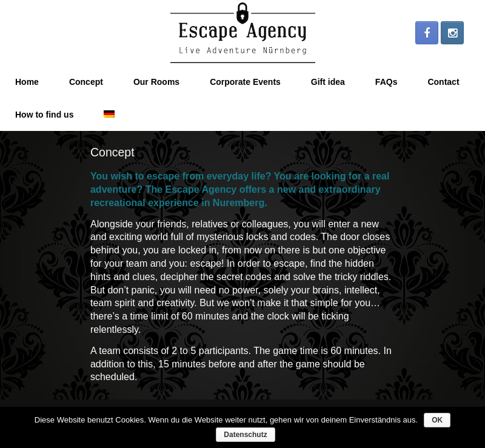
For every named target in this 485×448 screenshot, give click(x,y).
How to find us (44, 115)
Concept (86, 82)
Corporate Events (245, 82)
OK (437, 420)
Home (27, 82)
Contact (443, 82)
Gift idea (328, 82)
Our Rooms (156, 82)
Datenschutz (245, 435)
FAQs (386, 82)
